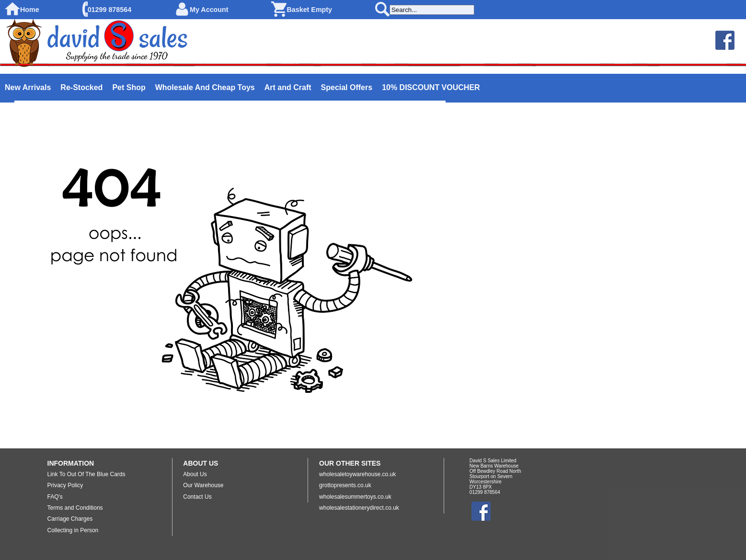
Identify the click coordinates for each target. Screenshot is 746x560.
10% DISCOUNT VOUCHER (431, 87)
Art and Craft (288, 87)
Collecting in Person (73, 530)
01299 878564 (109, 10)
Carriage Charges (70, 519)
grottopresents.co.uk (345, 485)
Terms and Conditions (75, 508)
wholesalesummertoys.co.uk (355, 497)
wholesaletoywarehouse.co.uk (357, 474)
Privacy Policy (65, 485)
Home (30, 10)
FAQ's (55, 497)
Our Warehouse (203, 485)
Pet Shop (129, 87)
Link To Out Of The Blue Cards (86, 474)
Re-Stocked (81, 87)
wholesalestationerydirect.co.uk (359, 508)
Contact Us (197, 497)
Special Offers (347, 87)
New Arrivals (28, 87)
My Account (209, 10)
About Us (195, 474)
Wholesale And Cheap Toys (205, 87)
